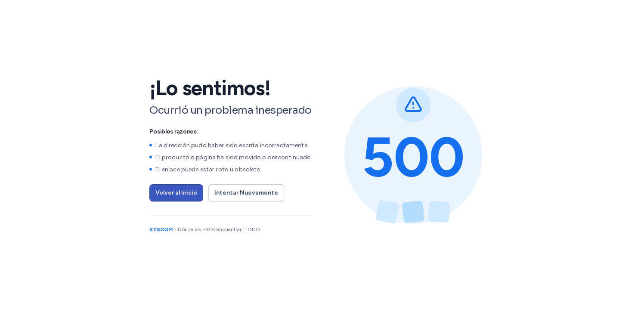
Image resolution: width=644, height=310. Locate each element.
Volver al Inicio (176, 193)
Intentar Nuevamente (246, 193)
